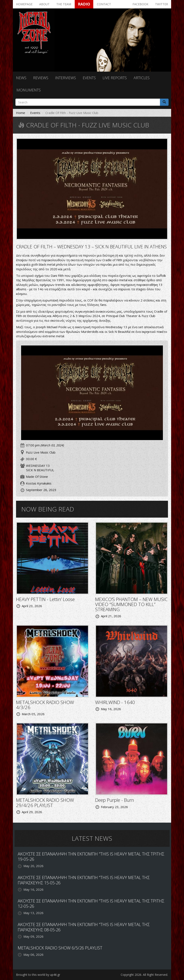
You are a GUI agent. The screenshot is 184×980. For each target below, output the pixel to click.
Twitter (162, 4)
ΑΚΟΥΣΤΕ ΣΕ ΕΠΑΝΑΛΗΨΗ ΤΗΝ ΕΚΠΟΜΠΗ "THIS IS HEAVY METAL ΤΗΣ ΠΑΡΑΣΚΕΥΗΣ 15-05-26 (84, 880)
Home (21, 113)
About (44, 4)
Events (89, 78)
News (21, 78)
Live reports (115, 78)
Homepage (24, 4)
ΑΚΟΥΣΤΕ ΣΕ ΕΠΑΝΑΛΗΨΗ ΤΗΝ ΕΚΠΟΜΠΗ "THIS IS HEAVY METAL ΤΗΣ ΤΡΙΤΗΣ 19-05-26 (91, 857)
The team (64, 4)
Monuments (29, 90)
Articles (142, 78)
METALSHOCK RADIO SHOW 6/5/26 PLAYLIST (60, 948)
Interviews (66, 78)
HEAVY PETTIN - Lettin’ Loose (45, 599)
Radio (84, 4)
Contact (104, 4)
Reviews (41, 78)
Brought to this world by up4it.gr (38, 975)
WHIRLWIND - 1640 (115, 702)
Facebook (140, 4)
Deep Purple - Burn (115, 800)
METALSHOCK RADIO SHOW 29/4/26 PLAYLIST (45, 802)
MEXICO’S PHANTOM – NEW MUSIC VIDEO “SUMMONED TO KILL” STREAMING (131, 604)
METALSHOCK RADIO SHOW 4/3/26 (45, 705)
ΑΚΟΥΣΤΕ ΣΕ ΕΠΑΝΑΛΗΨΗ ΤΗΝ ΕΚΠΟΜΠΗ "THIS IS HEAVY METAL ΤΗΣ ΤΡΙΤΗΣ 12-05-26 (91, 904)
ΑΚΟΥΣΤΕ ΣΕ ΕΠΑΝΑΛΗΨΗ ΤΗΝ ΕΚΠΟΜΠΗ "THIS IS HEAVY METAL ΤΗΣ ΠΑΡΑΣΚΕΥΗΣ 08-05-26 (84, 927)
